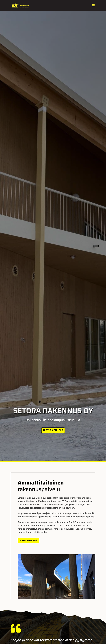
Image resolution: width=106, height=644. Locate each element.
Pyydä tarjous (54, 430)
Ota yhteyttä (30, 541)
